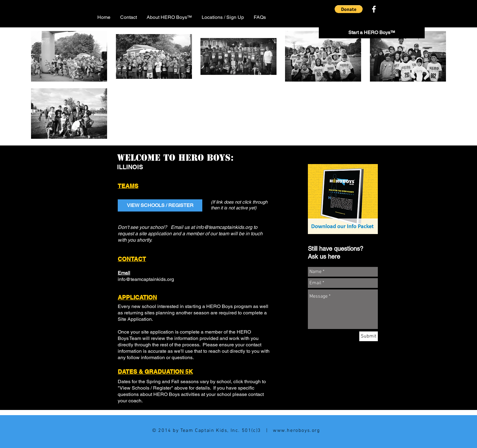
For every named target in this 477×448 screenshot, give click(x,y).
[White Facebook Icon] (374, 9)
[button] (349, 9)
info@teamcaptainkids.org (224, 227)
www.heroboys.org (296, 431)
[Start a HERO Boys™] (372, 33)
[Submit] (369, 336)
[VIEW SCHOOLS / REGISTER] (160, 205)
